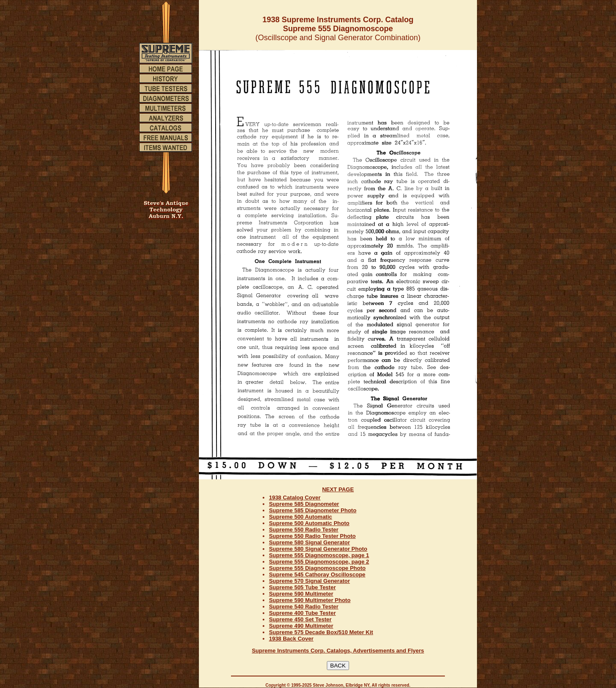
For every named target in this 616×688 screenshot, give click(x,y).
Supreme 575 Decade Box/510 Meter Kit (321, 632)
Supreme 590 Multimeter (301, 594)
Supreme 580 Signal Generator (309, 542)
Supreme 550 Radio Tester (304, 530)
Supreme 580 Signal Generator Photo (318, 549)
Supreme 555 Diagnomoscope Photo (317, 568)
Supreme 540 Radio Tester (304, 607)
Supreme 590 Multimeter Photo (310, 600)
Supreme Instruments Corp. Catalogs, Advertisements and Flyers (338, 651)
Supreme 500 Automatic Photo (309, 523)
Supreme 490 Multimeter (301, 626)
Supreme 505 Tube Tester (302, 587)
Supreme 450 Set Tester (300, 619)
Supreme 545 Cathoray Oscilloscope (317, 574)
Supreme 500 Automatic (301, 517)
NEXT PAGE (338, 489)
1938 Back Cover (291, 639)
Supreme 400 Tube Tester (302, 613)
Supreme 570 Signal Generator (309, 581)
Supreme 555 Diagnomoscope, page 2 (319, 562)
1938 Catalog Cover (295, 498)
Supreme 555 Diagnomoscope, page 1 (319, 555)
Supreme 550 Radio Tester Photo (312, 536)
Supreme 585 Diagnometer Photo (313, 510)
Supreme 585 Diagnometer (304, 504)
